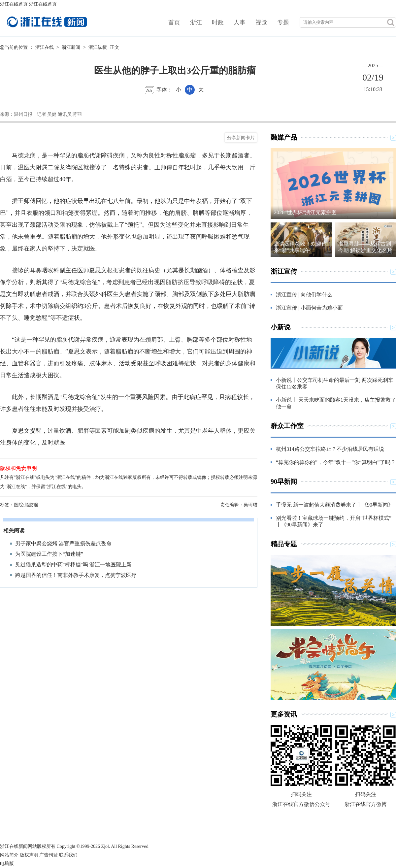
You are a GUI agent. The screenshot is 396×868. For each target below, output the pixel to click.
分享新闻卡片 (241, 138)
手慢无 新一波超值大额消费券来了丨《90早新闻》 (335, 505)
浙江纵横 (98, 47)
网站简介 (9, 855)
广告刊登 (49, 855)
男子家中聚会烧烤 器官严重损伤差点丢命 (63, 543)
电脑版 (7, 864)
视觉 (261, 22)
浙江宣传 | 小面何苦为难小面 (309, 308)
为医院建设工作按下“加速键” (49, 554)
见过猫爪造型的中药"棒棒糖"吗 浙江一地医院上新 (73, 565)
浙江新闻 (71, 47)
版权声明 (29, 855)
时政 (218, 22)
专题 (283, 22)
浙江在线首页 (14, 4)
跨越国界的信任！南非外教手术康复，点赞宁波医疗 (76, 575)
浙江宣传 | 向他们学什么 (304, 295)
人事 (240, 22)
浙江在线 (45, 47)
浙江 (196, 22)
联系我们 (68, 855)
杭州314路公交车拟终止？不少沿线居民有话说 (330, 449)
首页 (174, 22)
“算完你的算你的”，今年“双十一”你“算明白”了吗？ (336, 462)
